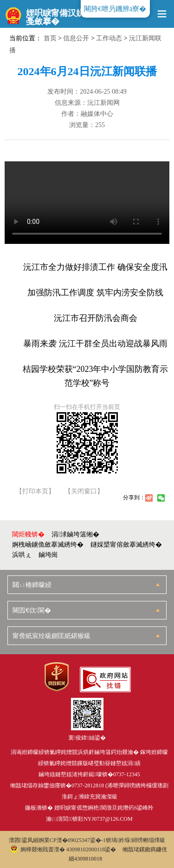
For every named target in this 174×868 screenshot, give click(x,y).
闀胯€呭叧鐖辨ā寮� (115, 9)
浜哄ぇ (22, 555)
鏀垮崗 (48, 555)
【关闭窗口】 (84, 491)
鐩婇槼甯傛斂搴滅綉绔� (126, 545)
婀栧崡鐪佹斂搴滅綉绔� (48, 545)
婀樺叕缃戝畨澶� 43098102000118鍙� (63, 849)
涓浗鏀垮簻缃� (75, 534)
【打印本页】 (35, 491)
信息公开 (76, 38)
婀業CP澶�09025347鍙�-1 (72, 840)
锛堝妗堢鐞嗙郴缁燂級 (136, 840)
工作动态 (109, 38)
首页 (50, 38)
